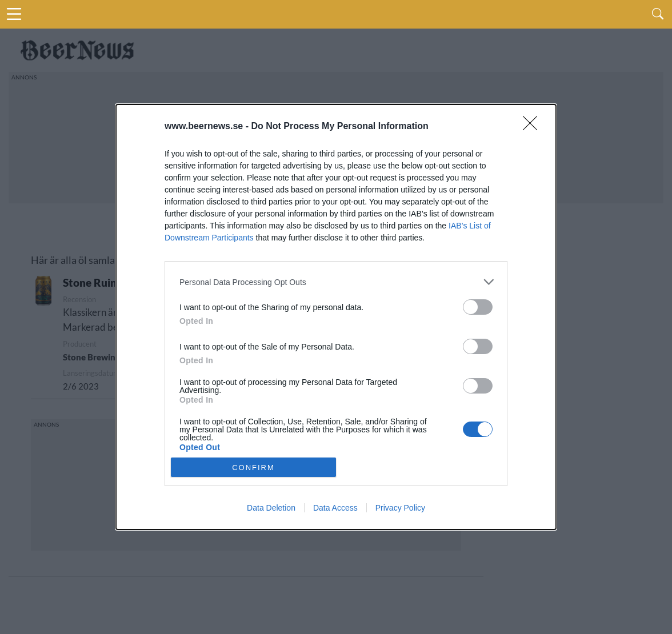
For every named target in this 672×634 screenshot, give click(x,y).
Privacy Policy (400, 508)
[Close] (534, 127)
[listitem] (336, 282)
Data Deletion (271, 508)
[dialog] (336, 317)
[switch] (478, 307)
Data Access (335, 508)
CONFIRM (253, 468)
